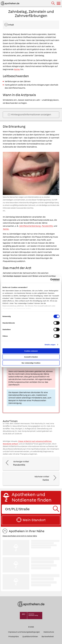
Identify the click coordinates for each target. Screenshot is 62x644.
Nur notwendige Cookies (31, 363)
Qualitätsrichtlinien (30, 637)
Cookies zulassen (31, 351)
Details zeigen (50, 345)
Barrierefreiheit (48, 637)
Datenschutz (49, 632)
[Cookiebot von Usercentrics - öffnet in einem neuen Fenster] (50, 280)
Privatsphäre (14, 637)
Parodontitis (47, 226)
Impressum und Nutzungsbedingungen (24, 632)
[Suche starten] (56, 509)
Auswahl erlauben (31, 357)
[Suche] (53, 3)
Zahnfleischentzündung (30, 226)
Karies (17, 69)
